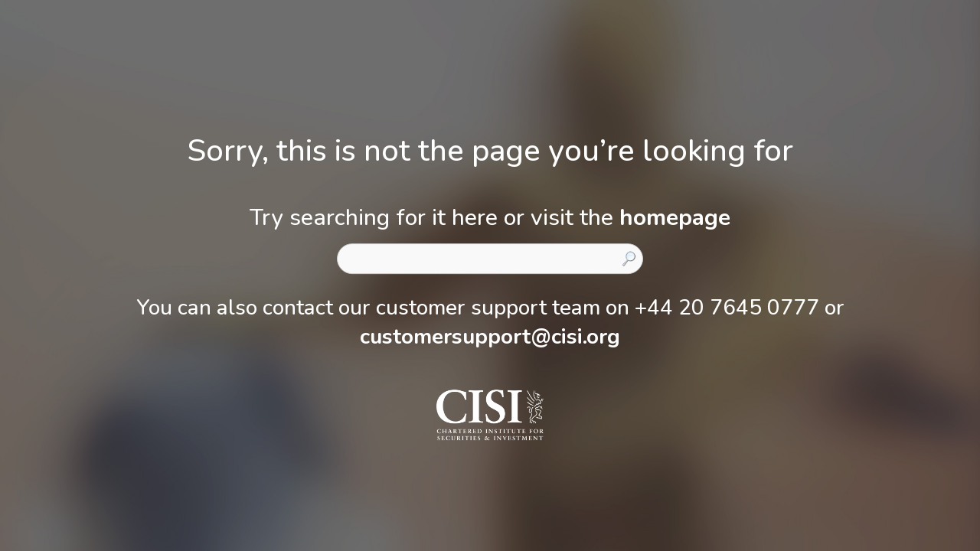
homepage (675, 218)
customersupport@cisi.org (490, 337)
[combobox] (490, 259)
